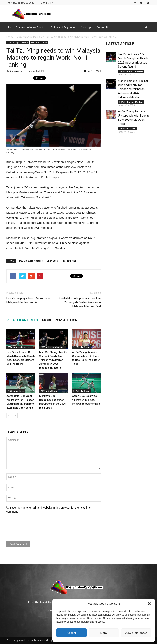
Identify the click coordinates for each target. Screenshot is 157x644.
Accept (72, 633)
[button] (149, 604)
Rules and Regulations (64, 27)
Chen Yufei (53, 261)
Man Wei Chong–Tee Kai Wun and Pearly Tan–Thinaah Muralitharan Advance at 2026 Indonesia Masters (53, 360)
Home (10, 37)
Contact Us (103, 27)
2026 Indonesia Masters (20, 347)
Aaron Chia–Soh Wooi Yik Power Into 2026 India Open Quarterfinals (86, 400)
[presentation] (36, 527)
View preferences (136, 633)
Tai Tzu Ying (69, 261)
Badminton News (39, 42)
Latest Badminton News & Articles (28, 27)
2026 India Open (81, 347)
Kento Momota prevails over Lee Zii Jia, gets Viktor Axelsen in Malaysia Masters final (80, 302)
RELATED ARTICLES (22, 320)
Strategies (87, 27)
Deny (104, 633)
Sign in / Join (47, 3)
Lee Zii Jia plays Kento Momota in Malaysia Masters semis (28, 300)
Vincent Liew (17, 71)
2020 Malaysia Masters (18, 42)
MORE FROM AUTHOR (60, 320)
